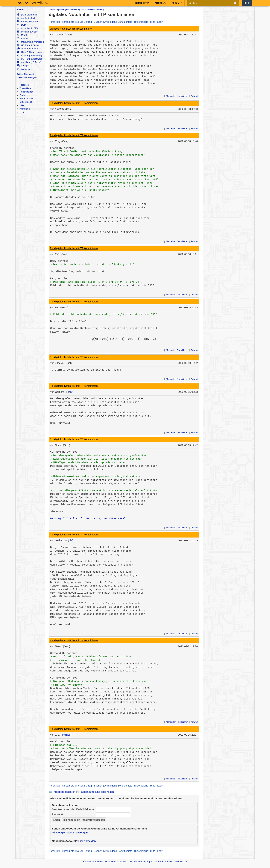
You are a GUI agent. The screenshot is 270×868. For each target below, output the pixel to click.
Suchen (23, 95)
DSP (21, 25)
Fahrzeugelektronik (29, 49)
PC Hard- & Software (30, 59)
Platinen (23, 38)
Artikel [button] (161, 3)
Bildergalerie (26, 102)
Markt (22, 35)
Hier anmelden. (87, 841)
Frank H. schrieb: (63, 148)
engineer (66, 735)
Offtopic (23, 66)
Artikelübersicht (25, 74)
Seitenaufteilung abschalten (96, 792)
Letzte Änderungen (27, 77)
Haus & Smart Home (29, 52)
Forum (20, 10)
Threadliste (25, 88)
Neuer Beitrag (26, 92)
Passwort (57, 814)
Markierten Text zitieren (177, 96)
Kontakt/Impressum (93, 862)
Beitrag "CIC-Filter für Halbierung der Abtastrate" (88, 519)
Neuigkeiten (142, 3)
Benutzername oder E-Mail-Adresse (73, 809)
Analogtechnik (26, 18)
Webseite (24, 69)
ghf (71, 392)
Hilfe (22, 105)
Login (247, 3)
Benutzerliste (26, 98)
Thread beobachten (62, 792)
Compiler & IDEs (27, 28)
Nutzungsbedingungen (141, 862)
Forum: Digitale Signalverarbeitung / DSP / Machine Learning (76, 10)
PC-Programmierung (29, 55)
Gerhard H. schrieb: (65, 452)
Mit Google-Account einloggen (70, 832)
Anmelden (25, 109)
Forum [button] (177, 3)
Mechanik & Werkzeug (30, 42)
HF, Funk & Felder (28, 45)
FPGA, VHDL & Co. (29, 21)
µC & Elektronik (27, 15)
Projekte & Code (27, 32)
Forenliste (24, 85)
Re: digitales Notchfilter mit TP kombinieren (74, 103)
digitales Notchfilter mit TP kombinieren (71, 29)
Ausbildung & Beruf (29, 62)
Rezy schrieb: (60, 261)
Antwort (194, 96)
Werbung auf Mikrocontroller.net (171, 862)
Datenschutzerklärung (116, 862)
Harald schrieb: (62, 742)
